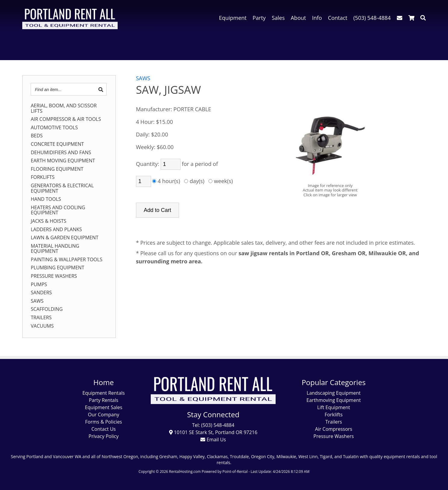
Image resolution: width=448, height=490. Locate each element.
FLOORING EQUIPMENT (57, 169)
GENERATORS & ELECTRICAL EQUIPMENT (62, 188)
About (298, 18)
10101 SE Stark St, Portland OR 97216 (213, 432)
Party (259, 18)
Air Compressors (334, 429)
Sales (278, 18)
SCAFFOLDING (47, 309)
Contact (338, 18)
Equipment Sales (104, 407)
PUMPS (39, 285)
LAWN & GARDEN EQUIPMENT (65, 238)
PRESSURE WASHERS (54, 276)
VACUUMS (42, 326)
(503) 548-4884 (372, 18)
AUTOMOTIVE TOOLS (54, 128)
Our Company (104, 415)
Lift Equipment (334, 407)
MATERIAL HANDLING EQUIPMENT (55, 249)
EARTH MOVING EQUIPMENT (63, 161)
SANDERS (41, 293)
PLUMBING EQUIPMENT (57, 268)
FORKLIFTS (43, 177)
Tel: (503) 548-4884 (213, 425)
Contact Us (104, 429)
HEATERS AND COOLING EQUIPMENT (58, 210)
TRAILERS (41, 318)
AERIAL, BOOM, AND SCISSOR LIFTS (64, 108)
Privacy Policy (104, 436)
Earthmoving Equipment (334, 400)
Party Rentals (104, 400)
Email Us (213, 439)
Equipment (233, 18)
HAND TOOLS (46, 199)
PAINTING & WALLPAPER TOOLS (66, 260)
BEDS (37, 136)
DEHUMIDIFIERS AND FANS (61, 153)
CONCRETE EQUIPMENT (57, 144)
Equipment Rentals (104, 393)
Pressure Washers (334, 436)
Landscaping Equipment (334, 393)
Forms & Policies (104, 422)
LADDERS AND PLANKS (56, 230)
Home (104, 382)
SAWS (37, 301)
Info (317, 18)
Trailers (334, 422)
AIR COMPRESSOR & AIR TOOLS (66, 119)
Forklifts (334, 415)
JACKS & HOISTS (48, 221)
